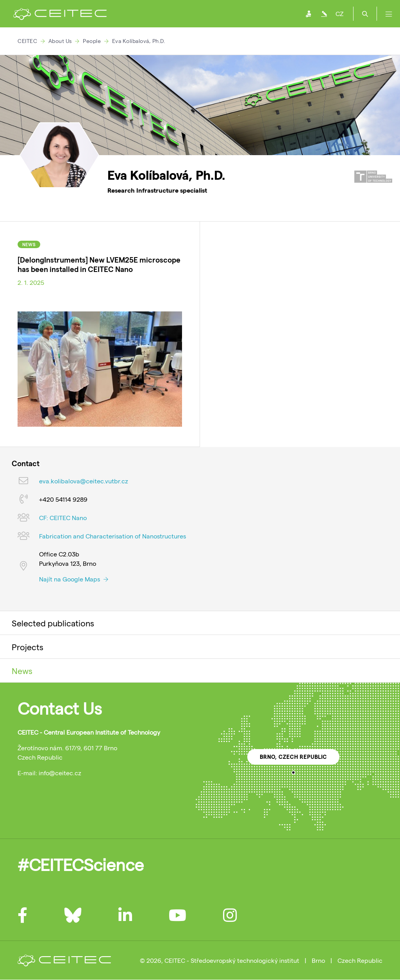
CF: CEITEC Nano (63, 518)
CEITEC (27, 41)
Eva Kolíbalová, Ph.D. (139, 41)
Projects (28, 647)
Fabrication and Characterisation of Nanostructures (112, 536)
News (22, 671)
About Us (60, 41)
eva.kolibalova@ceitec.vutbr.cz (84, 481)
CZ (339, 13)
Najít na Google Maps (74, 579)
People (92, 41)
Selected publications (53, 623)
